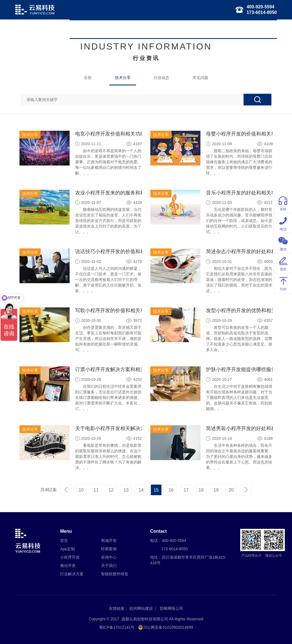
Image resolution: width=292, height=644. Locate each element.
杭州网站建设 (141, 608)
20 (231, 490)
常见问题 (200, 78)
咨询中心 (109, 557)
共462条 (49, 490)
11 (96, 490)
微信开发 (150, 29)
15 (156, 490)
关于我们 (265, 29)
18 (201, 490)
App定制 (68, 549)
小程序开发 (124, 29)
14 (141, 490)
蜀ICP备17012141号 (117, 627)
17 (186, 490)
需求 (283, 263)
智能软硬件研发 (211, 29)
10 (81, 490)
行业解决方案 (178, 29)
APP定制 (98, 29)
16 (171, 490)
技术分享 (123, 78)
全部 (88, 78)
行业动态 (161, 78)
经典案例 (241, 29)
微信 (283, 243)
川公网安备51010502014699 (168, 627)
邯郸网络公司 (171, 608)
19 (216, 490)
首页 (78, 29)
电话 (283, 223)
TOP (283, 283)
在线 (283, 203)
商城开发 (109, 541)
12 (111, 490)
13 (126, 490)
